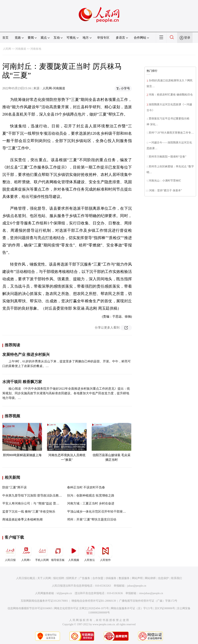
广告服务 (85, 578)
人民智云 (90, 553)
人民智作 (105, 553)
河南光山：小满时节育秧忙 (165, 181)
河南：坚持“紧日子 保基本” (166, 190)
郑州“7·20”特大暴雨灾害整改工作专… (171, 133)
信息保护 (163, 578)
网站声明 (137, 578)
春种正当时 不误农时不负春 (86, 487)
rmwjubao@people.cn (151, 593)
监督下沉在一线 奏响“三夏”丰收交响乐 (29, 512)
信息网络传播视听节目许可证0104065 (30, 608)
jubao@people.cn (137, 586)
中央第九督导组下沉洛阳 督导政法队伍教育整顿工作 (38, 495)
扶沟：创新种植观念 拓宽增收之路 (91, 495)
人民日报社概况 (26, 578)
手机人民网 (42, 553)
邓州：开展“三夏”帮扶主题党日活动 (92, 519)
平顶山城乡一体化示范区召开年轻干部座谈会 (98, 512)
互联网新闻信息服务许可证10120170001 (44, 601)
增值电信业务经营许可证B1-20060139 (94, 601)
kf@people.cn (64, 593)
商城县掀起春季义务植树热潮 (22, 519)
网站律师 (150, 578)
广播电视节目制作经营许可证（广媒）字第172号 (148, 601)
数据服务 (124, 578)
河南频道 (21, 49)
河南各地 (36, 49)
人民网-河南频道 (54, 88)
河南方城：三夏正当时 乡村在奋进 (91, 503)
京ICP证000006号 (165, 608)
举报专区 (103, 38)
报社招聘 (59, 578)
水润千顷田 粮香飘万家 (22, 382)
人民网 (7, 49)
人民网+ (26, 553)
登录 (187, 38)
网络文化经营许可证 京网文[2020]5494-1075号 (82, 608)
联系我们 (177, 578)
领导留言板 (58, 553)
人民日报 (10, 553)
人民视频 (74, 553)
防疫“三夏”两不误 (15, 487)
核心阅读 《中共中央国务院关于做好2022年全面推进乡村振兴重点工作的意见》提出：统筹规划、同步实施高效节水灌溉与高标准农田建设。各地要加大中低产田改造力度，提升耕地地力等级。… (66, 393)
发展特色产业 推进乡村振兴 (26, 354)
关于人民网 (44, 578)
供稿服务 (111, 578)
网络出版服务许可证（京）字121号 (132, 608)
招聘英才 (72, 578)
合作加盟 (98, 578)
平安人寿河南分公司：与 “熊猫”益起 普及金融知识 (37, 503)
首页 (5, 38)
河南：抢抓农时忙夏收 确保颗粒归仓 (171, 95)
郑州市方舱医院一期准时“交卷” (167, 157)
